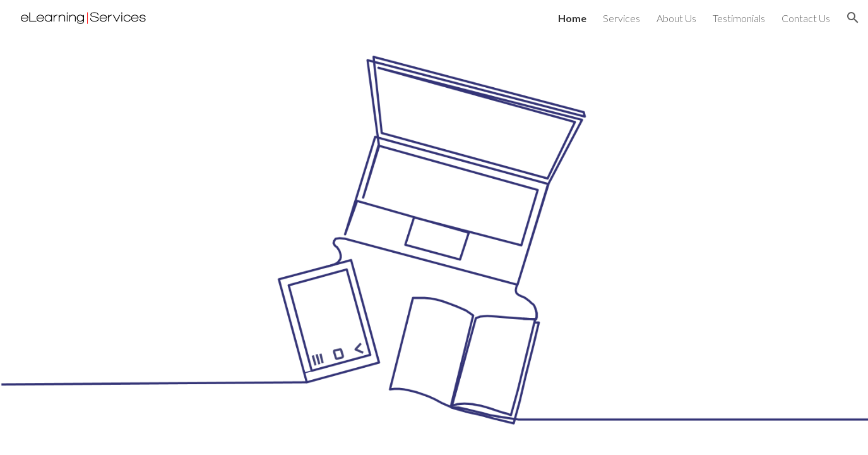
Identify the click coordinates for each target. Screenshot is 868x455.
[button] (853, 18)
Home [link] (572, 18)
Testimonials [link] (739, 18)
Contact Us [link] (806, 18)
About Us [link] (676, 18)
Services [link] (621, 18)
